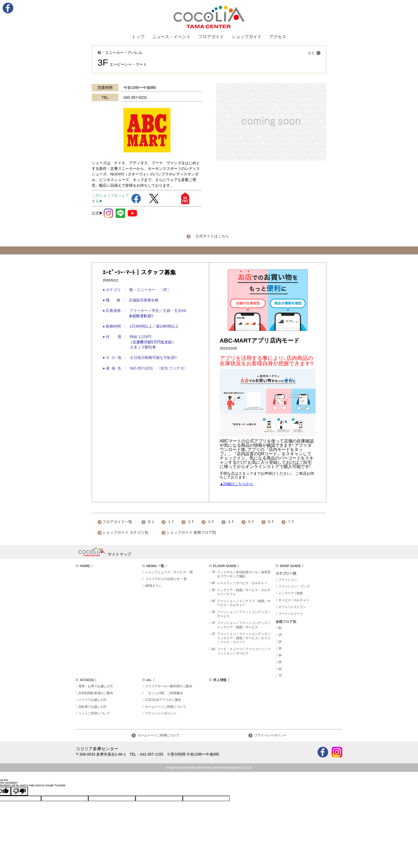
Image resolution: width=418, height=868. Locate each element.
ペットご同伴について (94, 713)
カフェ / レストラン (292, 607)
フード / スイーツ (291, 614)
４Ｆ (231, 522)
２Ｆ (191, 522)
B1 (280, 628)
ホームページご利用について (165, 707)
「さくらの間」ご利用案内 (164, 693)
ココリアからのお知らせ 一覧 (166, 579)
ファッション (288, 580)
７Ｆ (291, 522)
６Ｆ (271, 522)
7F (280, 676)
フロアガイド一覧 (117, 522)
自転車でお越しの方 (93, 707)
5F (280, 662)
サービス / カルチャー (294, 600)
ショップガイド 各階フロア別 (191, 532)
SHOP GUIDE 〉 (292, 566)
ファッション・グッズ (294, 586)
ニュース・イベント (171, 37)
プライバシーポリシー (161, 713)
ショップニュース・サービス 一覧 (169, 572)
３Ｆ (211, 522)
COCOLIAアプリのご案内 (163, 700)
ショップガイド (247, 37)
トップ (138, 37)
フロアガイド (211, 37)
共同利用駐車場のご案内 (96, 693)
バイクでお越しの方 (93, 700)
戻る (314, 53)
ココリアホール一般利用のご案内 (169, 686)
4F (280, 655)
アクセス (278, 37)
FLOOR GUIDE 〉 (227, 566)
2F (280, 642)
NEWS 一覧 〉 (157, 566)
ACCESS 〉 (89, 680)
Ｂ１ (151, 522)
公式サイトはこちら (212, 236)
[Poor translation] (19, 791)
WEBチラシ (153, 586)
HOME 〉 (87, 566)
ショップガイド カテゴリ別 (125, 532)
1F (280, 635)
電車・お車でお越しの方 (96, 686)
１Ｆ (171, 522)
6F (280, 669)
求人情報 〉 (222, 680)
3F (280, 649)
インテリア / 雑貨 (291, 593)
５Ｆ (251, 522)
